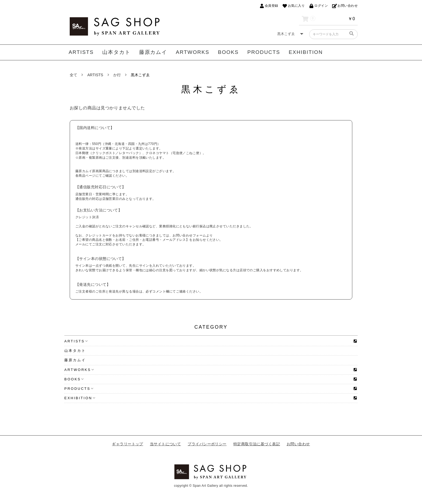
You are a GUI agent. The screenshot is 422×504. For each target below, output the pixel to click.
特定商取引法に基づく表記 (257, 444)
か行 (117, 75)
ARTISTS (81, 52)
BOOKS (228, 52)
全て (73, 75)
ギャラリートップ (128, 444)
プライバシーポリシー (207, 444)
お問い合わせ (298, 444)
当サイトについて (166, 444)
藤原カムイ (153, 52)
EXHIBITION (306, 52)
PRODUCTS (264, 52)
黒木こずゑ (140, 75)
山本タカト (116, 52)
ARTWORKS (193, 52)
